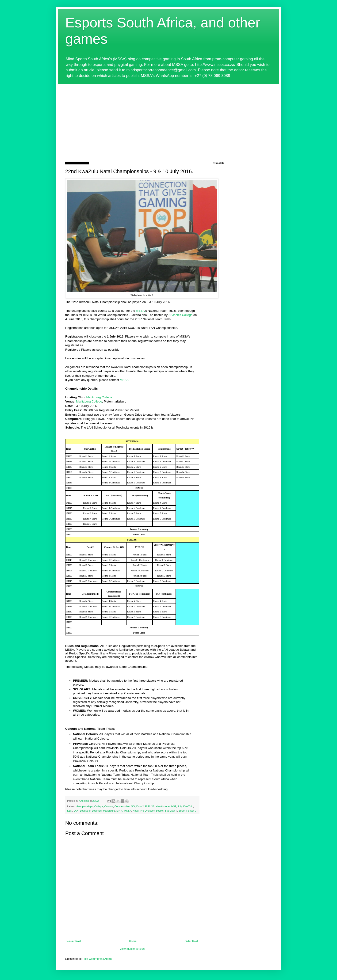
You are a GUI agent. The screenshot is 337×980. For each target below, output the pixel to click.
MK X (119, 811)
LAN (76, 811)
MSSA (140, 311)
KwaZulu (188, 806)
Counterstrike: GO (125, 806)
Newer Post (74, 941)
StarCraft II (171, 811)
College (99, 806)
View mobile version (132, 949)
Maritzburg (109, 811)
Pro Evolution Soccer (152, 811)
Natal (136, 811)
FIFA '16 (150, 806)
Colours (109, 806)
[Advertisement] (168, 119)
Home (133, 941)
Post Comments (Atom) (97, 959)
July (180, 806)
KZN (70, 811)
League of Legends (91, 811)
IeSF (174, 806)
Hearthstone (163, 806)
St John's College (180, 315)
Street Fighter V (188, 811)
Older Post (191, 941)
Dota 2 (140, 806)
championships (84, 806)
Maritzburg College (99, 397)
